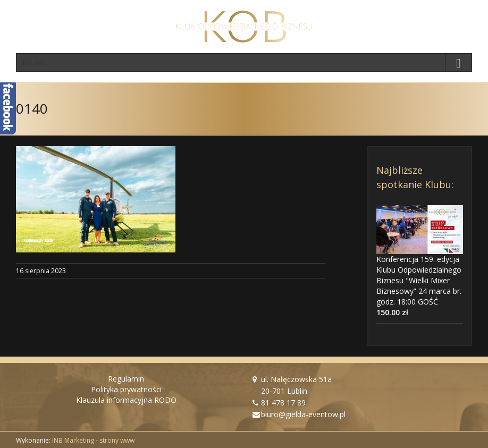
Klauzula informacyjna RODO (126, 400)
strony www (117, 440)
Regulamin (126, 379)
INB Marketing (73, 440)
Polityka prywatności (126, 389)
